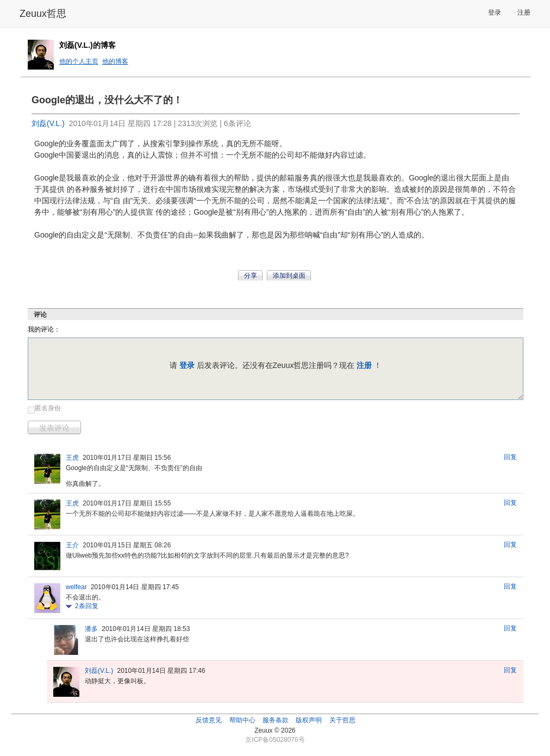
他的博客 (115, 61)
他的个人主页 (79, 61)
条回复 (87, 606)
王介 (72, 545)
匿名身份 (48, 408)
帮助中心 (242, 720)
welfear (76, 587)
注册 (524, 13)
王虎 (72, 458)
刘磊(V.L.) (48, 123)
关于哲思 (342, 720)
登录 (495, 13)
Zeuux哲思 (43, 14)
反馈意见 (209, 720)
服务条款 (276, 720)
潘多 (91, 629)
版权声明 (309, 720)
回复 (510, 457)
